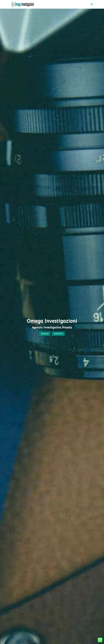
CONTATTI (58, 334)
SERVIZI (45, 334)
